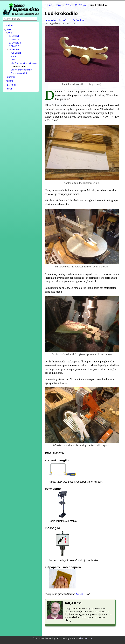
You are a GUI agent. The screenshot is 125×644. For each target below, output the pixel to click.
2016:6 (14, 48)
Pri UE (9, 85)
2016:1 (14, 35)
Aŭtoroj (10, 78)
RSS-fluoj (11, 81)
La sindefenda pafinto (22, 67)
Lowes (79, 594)
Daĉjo (79, 20)
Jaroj (9, 29)
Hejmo (10, 25)
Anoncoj (15, 54)
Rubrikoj (10, 74)
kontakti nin (86, 638)
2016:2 (14, 38)
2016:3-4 (15, 42)
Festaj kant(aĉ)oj (19, 70)
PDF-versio (16, 51)
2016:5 (14, 45)
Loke (13, 58)
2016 (10, 32)
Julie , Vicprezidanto (24, 61)
